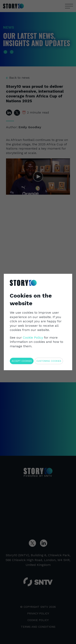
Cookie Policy (33, 338)
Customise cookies (49, 361)
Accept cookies (22, 361)
